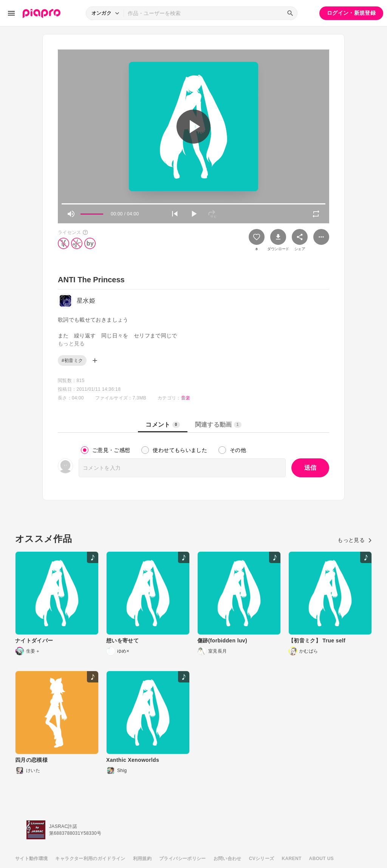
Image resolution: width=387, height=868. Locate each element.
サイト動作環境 (31, 859)
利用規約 (142, 859)
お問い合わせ (228, 859)
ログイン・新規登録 (351, 13)
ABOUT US (321, 859)
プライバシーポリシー (183, 859)
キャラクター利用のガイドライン (90, 859)
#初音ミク (72, 361)
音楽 (186, 398)
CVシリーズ (262, 859)
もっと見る (355, 540)
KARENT (292, 859)
